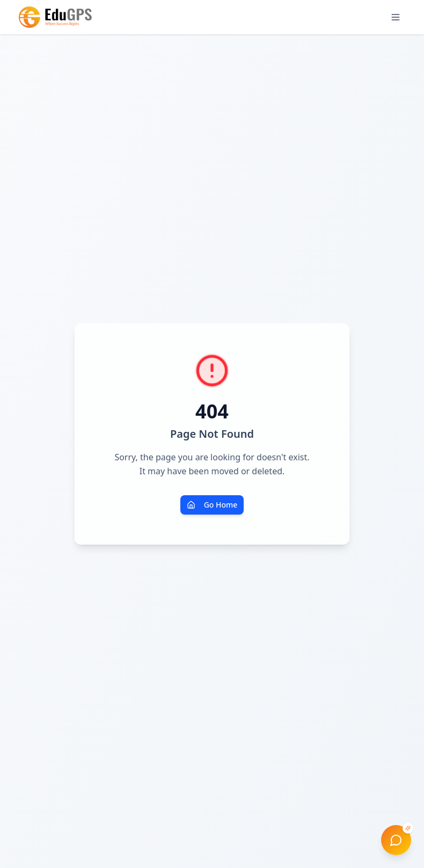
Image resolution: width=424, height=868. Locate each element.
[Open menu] (396, 17)
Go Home (212, 505)
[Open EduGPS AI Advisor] (396, 840)
